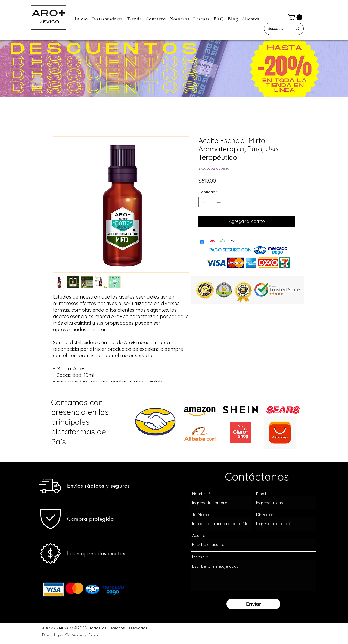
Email (261, 494)
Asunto (199, 536)
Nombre (200, 494)
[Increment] (219, 202)
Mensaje (200, 557)
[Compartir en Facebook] (202, 242)
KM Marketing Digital (82, 635)
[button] (295, 17)
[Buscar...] (276, 29)
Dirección (265, 515)
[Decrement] (203, 202)
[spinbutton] (211, 202)
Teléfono (201, 515)
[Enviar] (253, 604)
